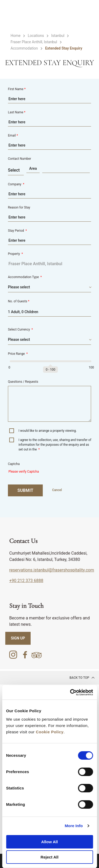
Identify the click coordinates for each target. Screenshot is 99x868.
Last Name (17, 112)
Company (16, 184)
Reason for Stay (19, 207)
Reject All (50, 857)
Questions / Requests (23, 382)
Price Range (18, 354)
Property (15, 254)
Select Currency (20, 329)
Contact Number (20, 159)
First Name (17, 89)
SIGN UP (18, 638)
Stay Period (17, 231)
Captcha (14, 464)
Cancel (57, 490)
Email (13, 135)
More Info (74, 826)
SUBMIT (25, 490)
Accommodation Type (25, 277)
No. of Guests (19, 301)
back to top (82, 677)
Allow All (49, 842)
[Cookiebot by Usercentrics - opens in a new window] (70, 692)
